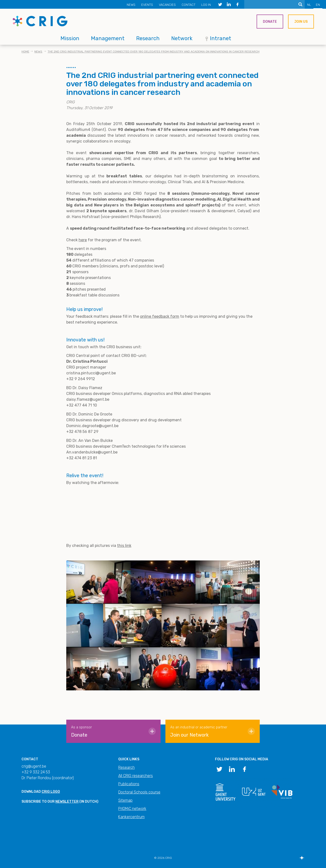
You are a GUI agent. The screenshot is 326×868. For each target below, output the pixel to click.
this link (124, 546)
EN (318, 5)
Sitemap (125, 800)
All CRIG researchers (136, 776)
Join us (301, 22)
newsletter (67, 802)
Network (182, 38)
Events (147, 5)
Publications (129, 784)
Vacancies (167, 5)
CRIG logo (51, 792)
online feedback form (160, 316)
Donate (270, 22)
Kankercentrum (131, 817)
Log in (206, 5)
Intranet (221, 38)
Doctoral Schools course (139, 792)
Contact (189, 5)
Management (108, 38)
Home (25, 52)
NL (309, 5)
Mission (70, 38)
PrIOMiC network (132, 809)
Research (148, 38)
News (131, 5)
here (83, 240)
